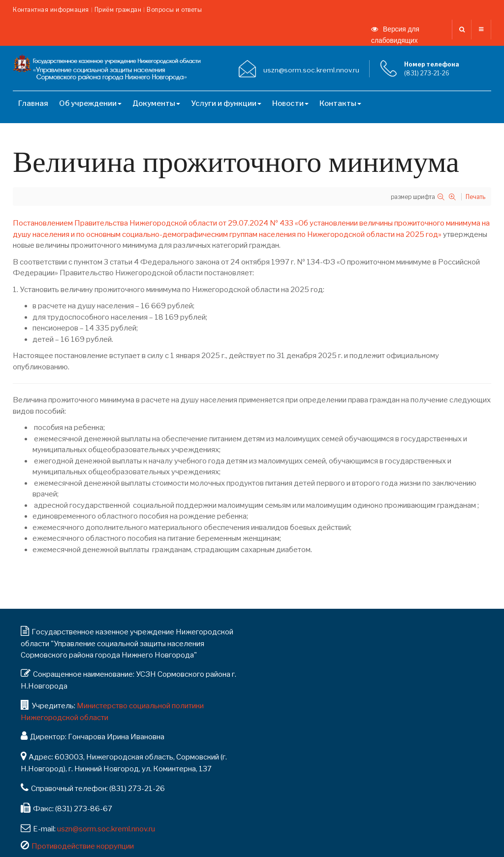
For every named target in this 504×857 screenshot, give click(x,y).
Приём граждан (118, 10)
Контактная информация (51, 10)
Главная (33, 103)
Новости (290, 103)
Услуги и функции (226, 103)
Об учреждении (90, 103)
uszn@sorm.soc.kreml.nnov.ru (106, 829)
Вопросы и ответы (174, 10)
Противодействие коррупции (83, 846)
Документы (156, 103)
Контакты (340, 103)
